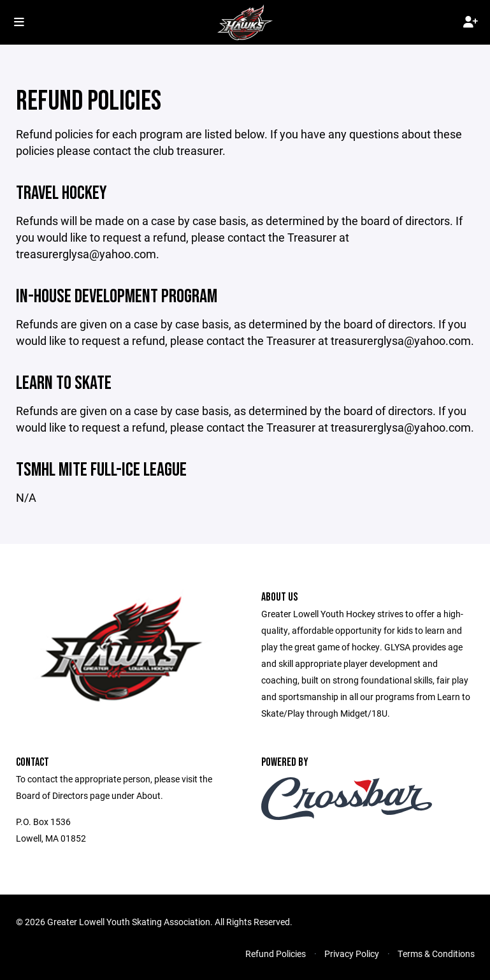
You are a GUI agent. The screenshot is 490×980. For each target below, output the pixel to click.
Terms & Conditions (436, 954)
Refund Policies (276, 954)
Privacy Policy (352, 954)
